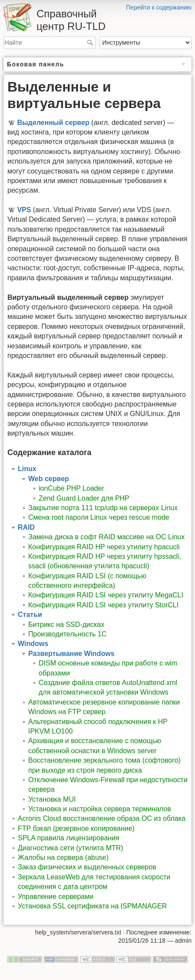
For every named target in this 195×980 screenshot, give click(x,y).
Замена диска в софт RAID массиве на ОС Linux (106, 537)
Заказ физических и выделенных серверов (87, 867)
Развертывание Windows (71, 654)
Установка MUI (52, 799)
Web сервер (49, 479)
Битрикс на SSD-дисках (66, 624)
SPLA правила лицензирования (69, 838)
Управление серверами (56, 896)
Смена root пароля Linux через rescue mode (99, 517)
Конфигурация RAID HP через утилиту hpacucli (104, 547)
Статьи (30, 615)
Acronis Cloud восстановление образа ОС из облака (102, 818)
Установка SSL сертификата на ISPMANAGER (92, 906)
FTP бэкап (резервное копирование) (76, 828)
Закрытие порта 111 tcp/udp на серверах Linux (103, 508)
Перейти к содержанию (159, 7)
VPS (24, 210)
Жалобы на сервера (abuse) (63, 857)
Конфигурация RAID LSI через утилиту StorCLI (103, 605)
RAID (26, 527)
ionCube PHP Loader (71, 488)
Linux (27, 469)
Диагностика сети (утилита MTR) (71, 848)
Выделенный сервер (53, 123)
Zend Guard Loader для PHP (84, 498)
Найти (91, 43)
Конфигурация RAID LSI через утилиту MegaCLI (106, 595)
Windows (33, 644)
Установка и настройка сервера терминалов (100, 809)
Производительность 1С (67, 634)
